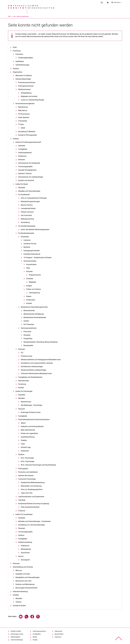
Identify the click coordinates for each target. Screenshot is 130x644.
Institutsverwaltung (25, 542)
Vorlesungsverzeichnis (39, 631)
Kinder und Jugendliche (29, 433)
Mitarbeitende (26, 549)
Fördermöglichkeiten (26, 58)
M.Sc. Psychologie (28, 461)
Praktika (24, 440)
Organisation (18, 72)
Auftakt (26, 321)
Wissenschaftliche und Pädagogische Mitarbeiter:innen (41, 360)
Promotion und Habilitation (28, 472)
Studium (16, 69)
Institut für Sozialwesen (24, 514)
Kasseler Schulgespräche (27, 170)
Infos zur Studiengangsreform (32, 489)
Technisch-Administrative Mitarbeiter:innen (36, 373)
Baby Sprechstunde (28, 430)
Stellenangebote (15, 637)
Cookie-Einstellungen (17, 640)
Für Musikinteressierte (26, 233)
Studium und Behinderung (25, 584)
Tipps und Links (27, 493)
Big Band (27, 247)
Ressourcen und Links (23, 581)
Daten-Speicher (24, 117)
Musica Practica (27, 205)
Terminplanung (34, 293)
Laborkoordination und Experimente (31, 497)
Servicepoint (25, 560)
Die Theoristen (29, 324)
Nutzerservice (23, 107)
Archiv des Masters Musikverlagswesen (35, 230)
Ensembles (25, 237)
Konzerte (29, 271)
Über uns (19, 570)
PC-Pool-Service (24, 114)
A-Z (22, 353)
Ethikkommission (24, 89)
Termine (18, 602)
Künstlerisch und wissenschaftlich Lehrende (37, 363)
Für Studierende (24, 195)
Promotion (19, 54)
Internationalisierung (20, 591)
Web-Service (23, 110)
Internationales (24, 381)
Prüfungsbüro (23, 469)
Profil (15, 47)
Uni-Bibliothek (37, 634)
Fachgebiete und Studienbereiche (30, 377)
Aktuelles (21, 398)
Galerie (29, 296)
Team (23, 444)
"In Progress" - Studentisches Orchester (37, 258)
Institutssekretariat (25, 153)
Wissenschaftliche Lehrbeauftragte (33, 370)
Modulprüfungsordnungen (30, 201)
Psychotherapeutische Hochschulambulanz (34, 419)
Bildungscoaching (27, 219)
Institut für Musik (22, 184)
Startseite (22, 146)
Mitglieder (32, 282)
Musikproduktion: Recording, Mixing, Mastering (41, 342)
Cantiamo (27, 240)
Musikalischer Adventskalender (35, 317)
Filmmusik (27, 332)
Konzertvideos (31, 264)
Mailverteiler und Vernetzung (31, 486)
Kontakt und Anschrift (26, 180)
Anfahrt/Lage (26, 447)
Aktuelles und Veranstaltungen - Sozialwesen (34, 521)
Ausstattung (25, 222)
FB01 (18, 16)
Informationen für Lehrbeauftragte (31, 177)
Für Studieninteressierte (27, 226)
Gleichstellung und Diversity (23, 567)
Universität (11, 16)
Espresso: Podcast (25, 173)
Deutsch (117, 2)
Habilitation (20, 61)
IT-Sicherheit (23, 121)
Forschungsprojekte (25, 167)
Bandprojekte (28, 345)
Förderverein (31, 300)
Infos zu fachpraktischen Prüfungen (34, 198)
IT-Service (22, 511)
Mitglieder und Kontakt (29, 96)
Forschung (17, 51)
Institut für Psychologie (24, 391)
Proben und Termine (33, 289)
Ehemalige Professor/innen (31, 412)
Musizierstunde (29, 310)
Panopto (35, 640)
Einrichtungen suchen (17, 634)
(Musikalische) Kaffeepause (34, 314)
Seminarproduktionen (29, 328)
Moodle (35, 637)
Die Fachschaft (26, 215)
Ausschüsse (25, 553)
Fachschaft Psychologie (27, 479)
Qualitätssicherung (28, 437)
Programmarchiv (35, 275)
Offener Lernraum (27, 212)
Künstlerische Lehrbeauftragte (32, 367)
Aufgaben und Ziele (23, 574)
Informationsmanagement (25, 104)
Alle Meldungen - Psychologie (31, 405)
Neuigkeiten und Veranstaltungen (28, 577)
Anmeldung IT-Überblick (27, 132)
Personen (22, 160)
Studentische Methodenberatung (33, 482)
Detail (23, 128)
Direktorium (22, 156)
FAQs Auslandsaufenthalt (30, 507)
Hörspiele (27, 335)
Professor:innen (27, 356)
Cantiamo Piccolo (30, 244)
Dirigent (29, 286)
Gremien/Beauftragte (23, 79)
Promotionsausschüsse (27, 82)
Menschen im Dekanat (24, 76)
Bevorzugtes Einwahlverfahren (26, 588)
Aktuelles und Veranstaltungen (29, 191)
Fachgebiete (23, 149)
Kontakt (29, 303)
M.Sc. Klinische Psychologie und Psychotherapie (38, 465)
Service (21, 556)
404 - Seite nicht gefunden (29, 16)
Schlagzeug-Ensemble (32, 251)
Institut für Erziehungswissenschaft (28, 142)
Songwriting (28, 339)
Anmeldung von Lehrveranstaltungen (32, 525)
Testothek (22, 500)
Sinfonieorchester (30, 261)
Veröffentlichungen (22, 65)
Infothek (16, 595)
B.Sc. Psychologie (27, 458)
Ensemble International (32, 254)
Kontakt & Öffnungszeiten (28, 135)
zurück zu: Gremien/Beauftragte (32, 100)
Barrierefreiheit (59, 634)
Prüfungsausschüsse (26, 86)
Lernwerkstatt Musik (28, 208)
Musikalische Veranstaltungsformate (34, 307)
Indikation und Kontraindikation (32, 426)
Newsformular (26, 402)
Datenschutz (58, 631)
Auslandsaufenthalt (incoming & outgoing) (34, 504)
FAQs (28, 268)
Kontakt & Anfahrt (19, 606)
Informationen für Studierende (29, 163)
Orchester (30, 279)
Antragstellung (26, 93)
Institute (16, 139)
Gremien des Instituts (26, 476)
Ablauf (23, 423)
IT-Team (21, 124)
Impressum (25, 451)
